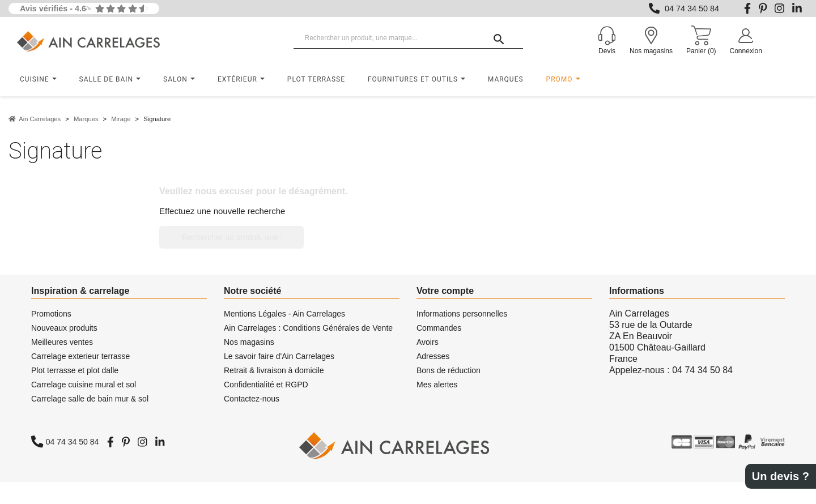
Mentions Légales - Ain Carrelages (284, 314)
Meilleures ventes (62, 342)
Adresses (433, 356)
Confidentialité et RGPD (266, 385)
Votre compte (445, 291)
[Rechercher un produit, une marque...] (408, 39)
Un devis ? (781, 476)
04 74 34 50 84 (692, 8)
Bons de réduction (449, 370)
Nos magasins (249, 342)
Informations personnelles (462, 314)
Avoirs (428, 342)
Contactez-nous (252, 399)
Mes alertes (437, 385)
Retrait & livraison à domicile (274, 370)
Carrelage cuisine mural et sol (84, 385)
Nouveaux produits (64, 328)
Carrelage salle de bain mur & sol (90, 399)
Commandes (439, 328)
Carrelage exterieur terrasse (80, 356)
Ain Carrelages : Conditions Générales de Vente (308, 328)
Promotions (51, 314)
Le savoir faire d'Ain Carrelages (279, 356)
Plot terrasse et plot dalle (75, 370)
